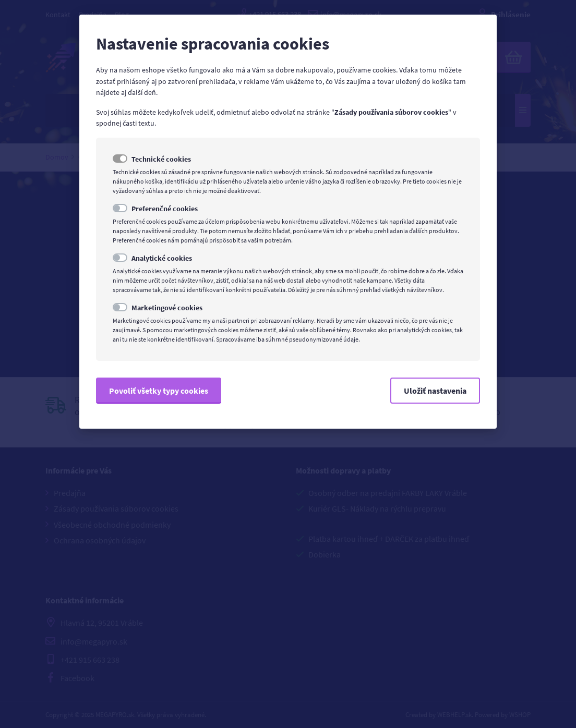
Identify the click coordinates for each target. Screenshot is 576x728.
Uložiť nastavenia (435, 391)
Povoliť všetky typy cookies (159, 391)
